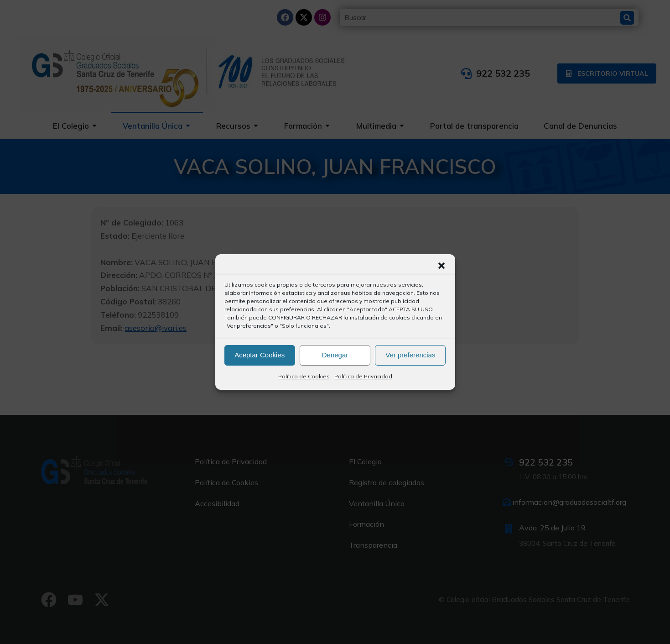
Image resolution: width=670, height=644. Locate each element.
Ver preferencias (410, 355)
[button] (441, 266)
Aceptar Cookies (260, 355)
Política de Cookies (304, 376)
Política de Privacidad (363, 376)
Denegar (335, 355)
